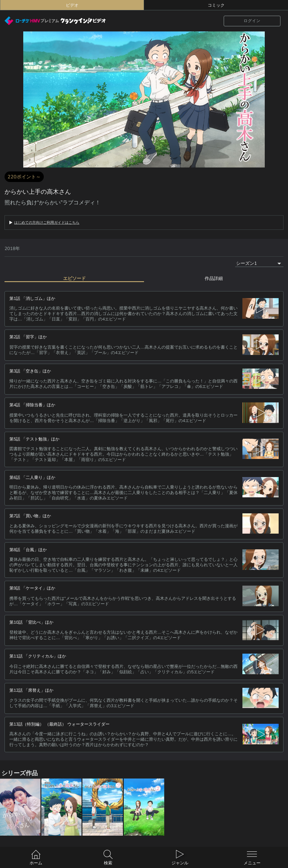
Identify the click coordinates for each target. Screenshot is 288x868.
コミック (216, 5)
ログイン (252, 21)
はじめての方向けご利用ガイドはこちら (47, 223)
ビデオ (72, 5)
